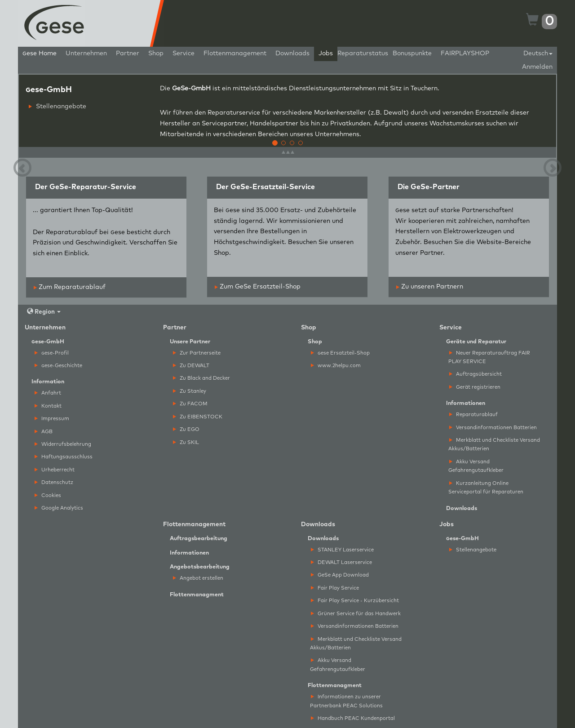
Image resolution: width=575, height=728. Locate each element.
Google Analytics (59, 508)
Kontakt (48, 406)
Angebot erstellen (198, 578)
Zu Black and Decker (201, 378)
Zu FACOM (190, 404)
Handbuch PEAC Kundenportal (353, 718)
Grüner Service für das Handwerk (356, 614)
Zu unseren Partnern (430, 287)
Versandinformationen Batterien (493, 428)
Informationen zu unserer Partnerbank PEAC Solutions (346, 701)
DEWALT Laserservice (341, 562)
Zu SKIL (186, 442)
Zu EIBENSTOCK (198, 417)
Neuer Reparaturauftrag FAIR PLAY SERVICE (489, 357)
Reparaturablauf (473, 415)
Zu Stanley (190, 391)
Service (184, 53)
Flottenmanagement (235, 53)
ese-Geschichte (58, 366)
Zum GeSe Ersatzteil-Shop (258, 287)
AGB (44, 432)
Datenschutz (54, 482)
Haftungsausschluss (64, 457)
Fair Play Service (335, 588)
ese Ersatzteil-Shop (340, 353)
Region (44, 312)
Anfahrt (48, 393)
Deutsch (538, 53)
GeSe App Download (340, 575)
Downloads (292, 53)
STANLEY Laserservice (342, 550)
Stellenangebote (57, 107)
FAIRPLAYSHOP (465, 53)
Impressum (52, 419)
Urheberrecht (55, 470)
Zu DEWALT (191, 366)
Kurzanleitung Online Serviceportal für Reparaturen (486, 488)
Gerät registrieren (475, 387)
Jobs (326, 53)
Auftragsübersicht (475, 374)
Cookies (48, 495)
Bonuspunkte (412, 53)
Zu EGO (186, 429)
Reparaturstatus (363, 53)
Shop (156, 53)
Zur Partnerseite (197, 353)
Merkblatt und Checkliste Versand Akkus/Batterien (494, 444)
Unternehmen (86, 53)
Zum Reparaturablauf (70, 287)
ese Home (40, 53)
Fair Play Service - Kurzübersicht (355, 601)
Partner (128, 53)
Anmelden (537, 67)
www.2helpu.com (336, 366)
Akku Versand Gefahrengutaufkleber (476, 466)
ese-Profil (52, 353)
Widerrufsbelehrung (63, 444)
